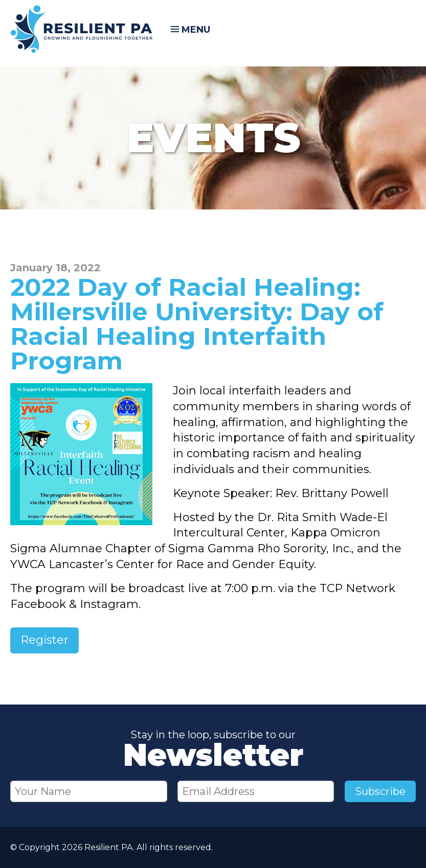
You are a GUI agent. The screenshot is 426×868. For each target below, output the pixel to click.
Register (44, 640)
